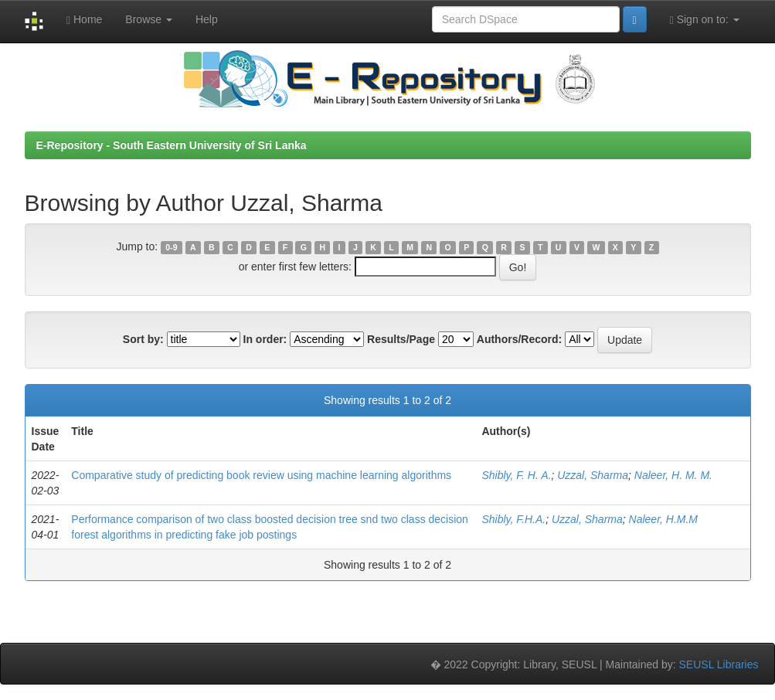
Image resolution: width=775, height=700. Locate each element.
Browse (149, 19)
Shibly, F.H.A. (513, 519)
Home (84, 20)
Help (207, 19)
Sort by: (143, 339)
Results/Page (401, 339)
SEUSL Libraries (719, 664)
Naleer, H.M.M (663, 519)
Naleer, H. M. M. (673, 475)
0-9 (171, 247)
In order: (265, 339)
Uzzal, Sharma (593, 475)
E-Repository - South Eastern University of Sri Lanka (172, 145)
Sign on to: (705, 20)
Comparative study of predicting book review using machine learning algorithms (261, 475)
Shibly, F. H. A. (516, 475)
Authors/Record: (519, 339)
